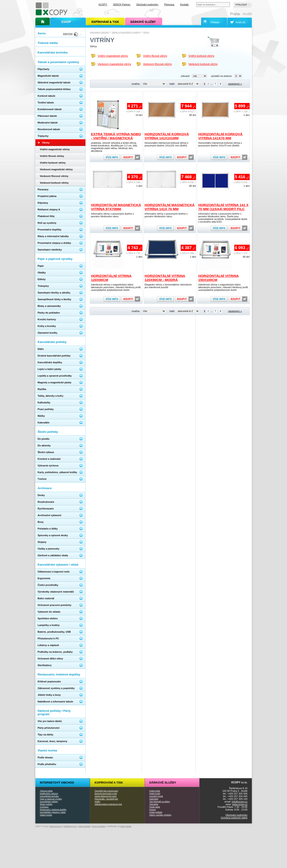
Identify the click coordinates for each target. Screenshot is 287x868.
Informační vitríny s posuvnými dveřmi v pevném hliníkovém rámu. (112, 215)
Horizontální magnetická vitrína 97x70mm (116, 207)
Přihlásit (215, 22)
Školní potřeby (46, 804)
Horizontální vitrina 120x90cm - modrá (165, 278)
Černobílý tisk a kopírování (106, 791)
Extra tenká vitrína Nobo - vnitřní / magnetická (116, 136)
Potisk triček (155, 791)
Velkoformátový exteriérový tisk (108, 804)
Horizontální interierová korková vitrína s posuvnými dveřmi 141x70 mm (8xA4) (220, 144)
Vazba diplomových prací (106, 796)
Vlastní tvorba (46, 815)
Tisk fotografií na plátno (160, 802)
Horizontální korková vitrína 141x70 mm (220, 136)
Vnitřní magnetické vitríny (113, 56)
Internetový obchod (99, 32)
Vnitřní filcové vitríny (155, 56)
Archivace (44, 807)
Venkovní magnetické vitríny (114, 64)
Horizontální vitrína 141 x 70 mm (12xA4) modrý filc (223, 207)
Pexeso (153, 810)
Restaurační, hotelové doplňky (53, 810)
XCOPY (103, 4)
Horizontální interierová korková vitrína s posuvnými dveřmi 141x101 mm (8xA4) (166, 144)
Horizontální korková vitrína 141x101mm (167, 136)
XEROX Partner (122, 4)
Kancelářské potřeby (49, 802)
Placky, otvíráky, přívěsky (160, 815)
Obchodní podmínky (236, 815)
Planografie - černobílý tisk (106, 799)
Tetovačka (154, 804)
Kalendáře (154, 799)
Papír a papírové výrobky (51, 799)
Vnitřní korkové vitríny (201, 56)
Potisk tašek (155, 807)
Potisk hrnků (155, 794)
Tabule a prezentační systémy (126, 32)
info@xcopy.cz (240, 802)
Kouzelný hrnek (156, 796)
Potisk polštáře (156, 812)
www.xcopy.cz (240, 804)
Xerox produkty (99, 826)
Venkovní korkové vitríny (203, 64)
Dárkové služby (163, 783)
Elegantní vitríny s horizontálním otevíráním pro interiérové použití (168, 286)
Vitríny (146, 32)
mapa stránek (84, 826)
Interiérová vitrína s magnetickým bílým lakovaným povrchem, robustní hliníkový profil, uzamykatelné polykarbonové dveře (116, 287)
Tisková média (46, 791)
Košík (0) (241, 22)
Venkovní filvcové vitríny (157, 64)
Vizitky (97, 802)
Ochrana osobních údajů (234, 818)
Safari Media (126, 826)
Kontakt (185, 4)
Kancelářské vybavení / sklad (53, 812)
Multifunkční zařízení (49, 794)
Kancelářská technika (49, 796)
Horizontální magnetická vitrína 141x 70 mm (170, 207)
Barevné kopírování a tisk (106, 794)
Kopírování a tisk (109, 783)
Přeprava (170, 4)
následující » (235, 84)
